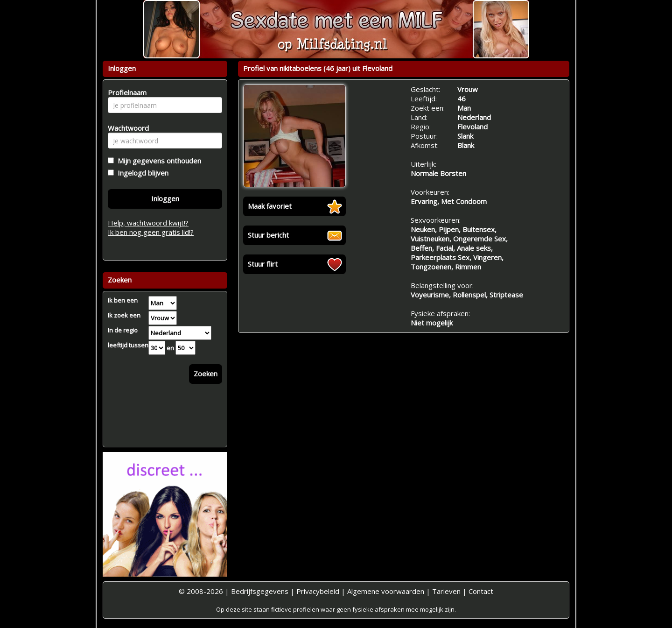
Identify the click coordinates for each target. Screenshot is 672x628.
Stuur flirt (263, 264)
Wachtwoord (126, 128)
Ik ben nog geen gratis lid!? (151, 232)
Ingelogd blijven (141, 173)
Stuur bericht (268, 235)
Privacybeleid (318, 591)
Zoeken (206, 374)
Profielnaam (126, 92)
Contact (481, 591)
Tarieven (446, 591)
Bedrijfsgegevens (260, 591)
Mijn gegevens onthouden (157, 161)
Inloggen (165, 198)
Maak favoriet (270, 206)
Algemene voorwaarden (386, 591)
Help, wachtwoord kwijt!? (148, 223)
